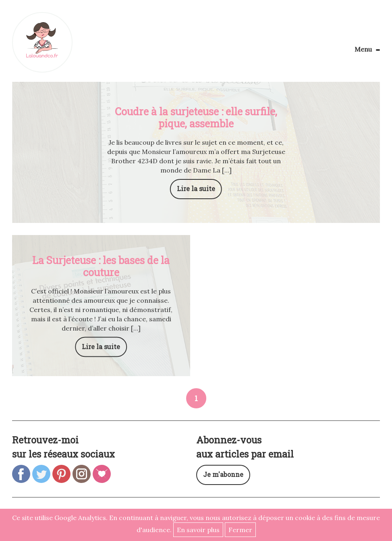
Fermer (240, 530)
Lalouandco (42, 42)
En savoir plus (198, 530)
